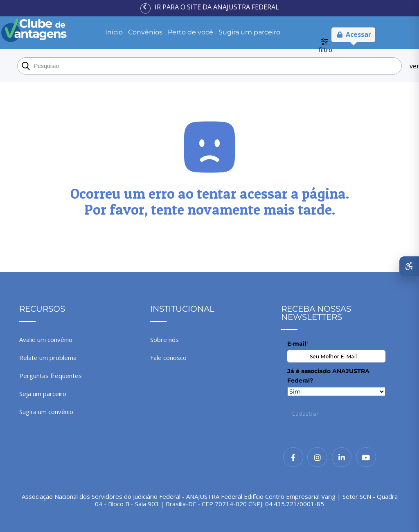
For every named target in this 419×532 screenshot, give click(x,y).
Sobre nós (164, 340)
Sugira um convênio (46, 412)
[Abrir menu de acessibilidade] (409, 266)
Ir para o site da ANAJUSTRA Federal (217, 7)
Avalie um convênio (46, 340)
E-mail (298, 344)
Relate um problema (48, 358)
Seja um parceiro (43, 394)
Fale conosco (168, 358)
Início (114, 32)
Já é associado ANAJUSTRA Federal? (328, 376)
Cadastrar (305, 414)
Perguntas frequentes (51, 376)
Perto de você (190, 32)
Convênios (145, 32)
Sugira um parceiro (249, 32)
